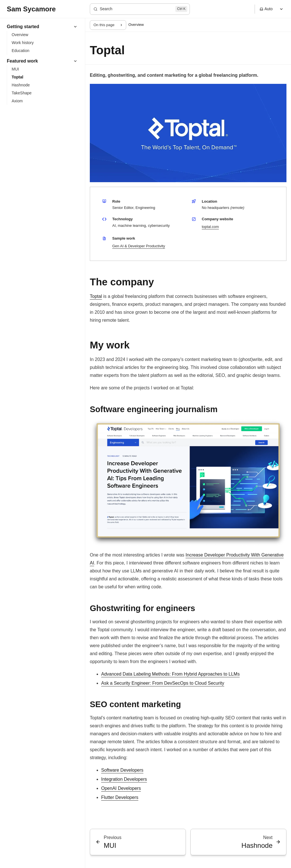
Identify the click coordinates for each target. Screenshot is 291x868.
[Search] (140, 9)
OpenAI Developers (121, 788)
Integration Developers (124, 779)
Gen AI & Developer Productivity (139, 246)
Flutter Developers (120, 797)
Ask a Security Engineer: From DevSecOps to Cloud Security (163, 683)
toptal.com (210, 227)
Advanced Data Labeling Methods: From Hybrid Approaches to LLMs (170, 674)
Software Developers (122, 770)
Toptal (96, 296)
